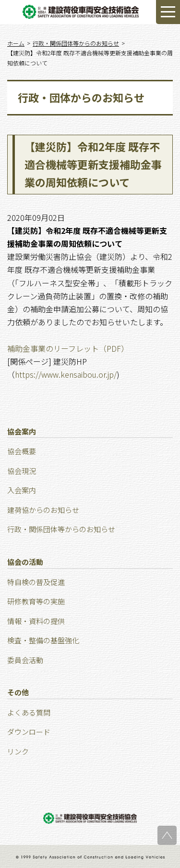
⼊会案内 (22, 490)
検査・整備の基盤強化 (43, 640)
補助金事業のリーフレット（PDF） (68, 348)
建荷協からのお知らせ (43, 510)
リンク (18, 751)
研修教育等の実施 (36, 601)
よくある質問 (29, 712)
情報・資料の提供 (36, 621)
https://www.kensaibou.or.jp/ (66, 374)
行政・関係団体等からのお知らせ (61, 529)
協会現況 (22, 471)
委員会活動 (25, 660)
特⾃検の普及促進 (36, 582)
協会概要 (22, 451)
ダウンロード (29, 732)
